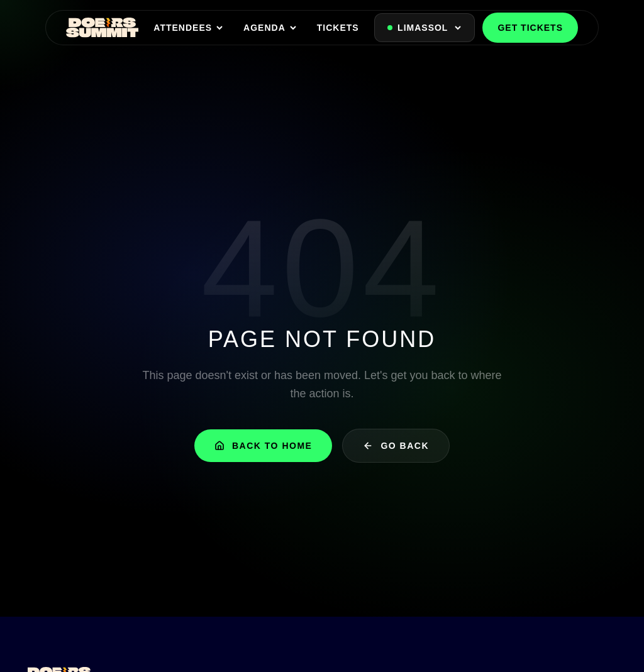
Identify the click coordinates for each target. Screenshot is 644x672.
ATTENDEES (188, 28)
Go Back (396, 446)
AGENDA (270, 28)
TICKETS (338, 28)
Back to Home (263, 446)
